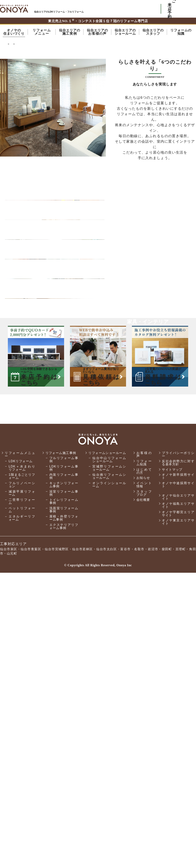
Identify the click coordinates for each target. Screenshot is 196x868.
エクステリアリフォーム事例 (64, 822)
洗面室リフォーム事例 (64, 805)
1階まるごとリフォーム (22, 772)
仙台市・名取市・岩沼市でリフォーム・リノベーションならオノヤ (14, 9)
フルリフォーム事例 (64, 755)
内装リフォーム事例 (64, 772)
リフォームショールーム (107, 748)
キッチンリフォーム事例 (64, 780)
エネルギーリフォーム (22, 813)
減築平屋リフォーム (22, 788)
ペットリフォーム (22, 805)
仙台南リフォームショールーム (109, 772)
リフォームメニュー (20, 750)
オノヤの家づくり (80, 45)
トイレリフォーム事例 (64, 797)
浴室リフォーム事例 (64, 788)
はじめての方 (144, 766)
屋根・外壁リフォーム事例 (64, 813)
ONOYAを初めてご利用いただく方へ (104, 9)
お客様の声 (144, 750)
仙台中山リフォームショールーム (109, 755)
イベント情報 (144, 780)
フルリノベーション (22, 780)
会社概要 (143, 795)
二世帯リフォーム (22, 797)
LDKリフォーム (21, 756)
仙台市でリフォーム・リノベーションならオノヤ (35, 45)
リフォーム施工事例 (61, 748)
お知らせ (143, 773)
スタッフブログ (144, 788)
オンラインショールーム (109, 780)
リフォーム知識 (144, 758)
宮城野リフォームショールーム (109, 763)
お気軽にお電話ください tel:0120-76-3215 (140, 9)
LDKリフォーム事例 (64, 763)
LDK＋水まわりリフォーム (22, 763)
